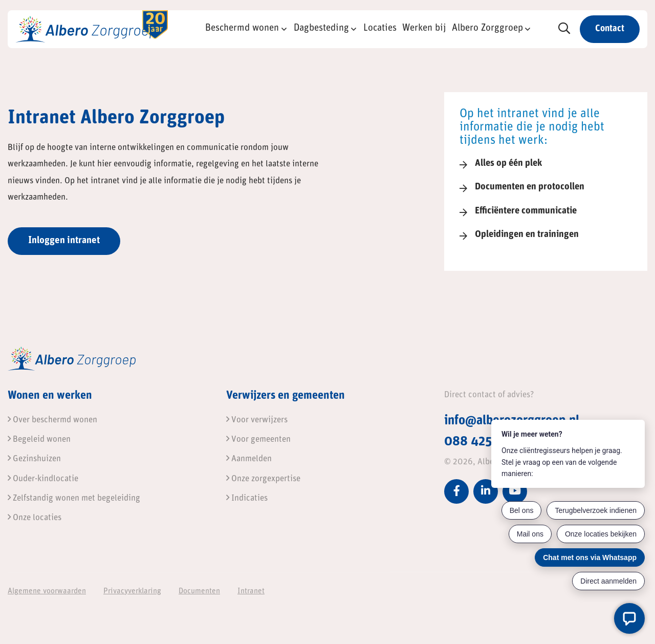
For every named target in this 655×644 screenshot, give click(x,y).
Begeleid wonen (39, 439)
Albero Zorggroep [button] (487, 28)
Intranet (251, 592)
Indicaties (247, 498)
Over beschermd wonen (52, 420)
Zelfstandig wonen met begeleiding (74, 498)
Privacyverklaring (132, 592)
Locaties (380, 28)
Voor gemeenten (258, 439)
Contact (610, 29)
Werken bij (424, 28)
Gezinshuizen (34, 459)
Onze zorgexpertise (263, 479)
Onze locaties (35, 518)
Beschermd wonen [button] (242, 28)
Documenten (199, 592)
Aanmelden (249, 459)
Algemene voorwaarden (47, 592)
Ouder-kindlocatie (43, 479)
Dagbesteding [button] (321, 28)
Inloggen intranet (64, 241)
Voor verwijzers (257, 420)
